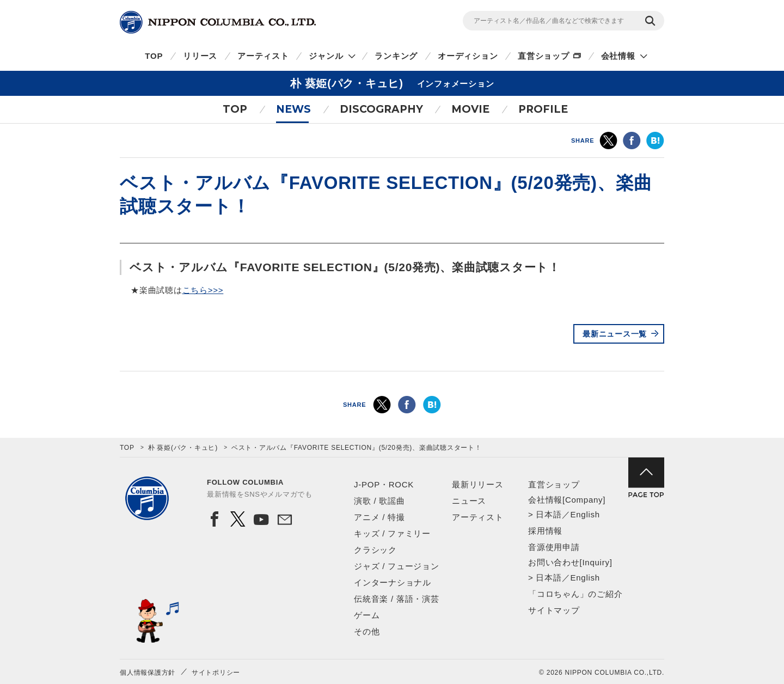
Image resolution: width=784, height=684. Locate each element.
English (585, 514)
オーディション (468, 56)
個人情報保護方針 (148, 673)
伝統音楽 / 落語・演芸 (397, 599)
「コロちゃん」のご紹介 (575, 594)
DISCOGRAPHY (381, 109)
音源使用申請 (554, 547)
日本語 (549, 514)
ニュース (469, 501)
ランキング (396, 56)
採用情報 (545, 531)
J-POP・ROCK (384, 484)
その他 (367, 631)
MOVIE (470, 109)
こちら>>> (203, 290)
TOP (154, 56)
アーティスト (263, 56)
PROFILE (543, 109)
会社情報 (618, 56)
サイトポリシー (216, 673)
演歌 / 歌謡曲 (379, 501)
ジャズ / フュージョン (397, 566)
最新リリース (478, 484)
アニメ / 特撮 (379, 517)
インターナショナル (393, 582)
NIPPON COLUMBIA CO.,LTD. (218, 22)
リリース (200, 56)
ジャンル (326, 56)
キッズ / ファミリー (392, 533)
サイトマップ (554, 610)
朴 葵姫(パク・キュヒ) (183, 448)
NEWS (293, 109)
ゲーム (367, 615)
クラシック (375, 550)
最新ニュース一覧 (615, 334)
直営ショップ (544, 56)
